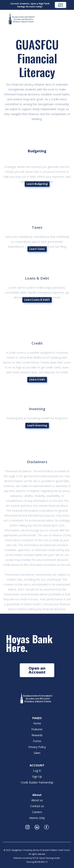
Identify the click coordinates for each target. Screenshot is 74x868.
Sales (37, 753)
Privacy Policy (37, 747)
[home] (21, 19)
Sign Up (37, 777)
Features (37, 729)
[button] (67, 15)
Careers (37, 812)
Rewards (37, 735)
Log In (37, 771)
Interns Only (37, 818)
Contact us (37, 806)
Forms (37, 741)
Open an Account (37, 670)
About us (37, 800)
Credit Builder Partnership (37, 783)
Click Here (60, 5)
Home (37, 723)
